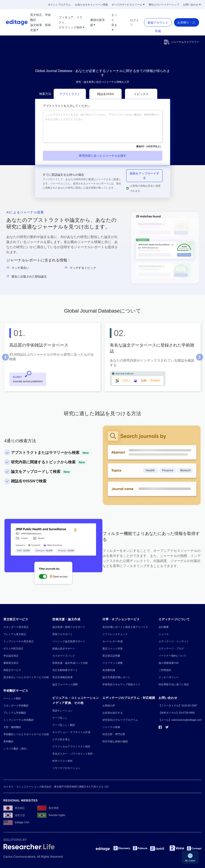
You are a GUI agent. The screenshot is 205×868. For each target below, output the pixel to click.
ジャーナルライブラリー (182, 42)
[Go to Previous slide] (5, 357)
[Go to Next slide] (200, 357)
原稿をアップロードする (144, 176)
